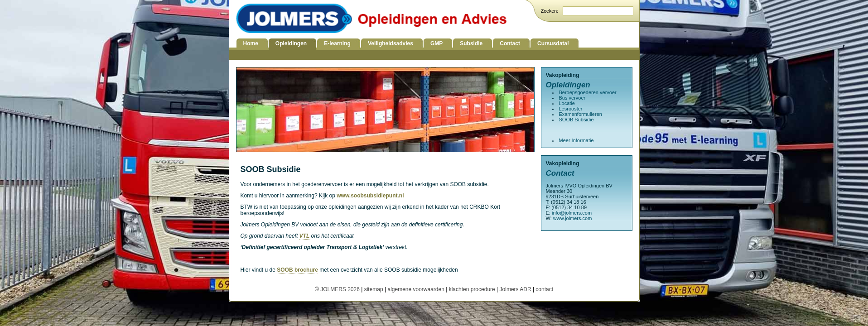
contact (544, 289)
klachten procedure (472, 289)
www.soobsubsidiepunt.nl (370, 196)
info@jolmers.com (572, 213)
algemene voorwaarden (416, 289)
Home (251, 43)
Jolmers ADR (516, 289)
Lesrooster (571, 109)
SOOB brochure (297, 270)
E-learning (337, 43)
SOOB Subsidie (576, 120)
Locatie (567, 103)
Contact (510, 43)
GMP (436, 43)
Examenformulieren (581, 114)
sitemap (374, 289)
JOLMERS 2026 (341, 289)
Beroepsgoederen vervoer (588, 92)
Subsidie (471, 43)
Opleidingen (291, 43)
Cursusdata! (553, 43)
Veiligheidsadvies (391, 43)
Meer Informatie (576, 140)
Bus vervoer (572, 98)
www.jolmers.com (573, 218)
